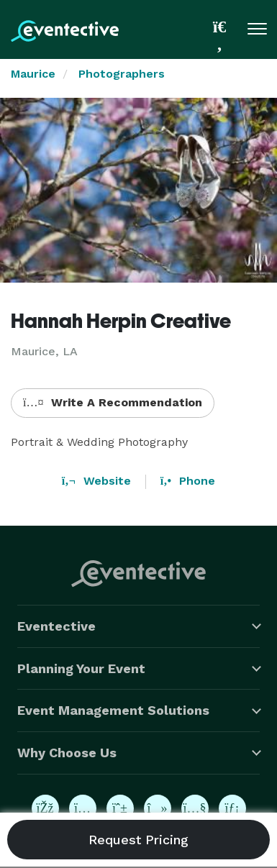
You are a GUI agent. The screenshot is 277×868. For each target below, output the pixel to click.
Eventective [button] (56, 626)
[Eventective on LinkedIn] (232, 808)
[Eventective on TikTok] (158, 808)
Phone (188, 481)
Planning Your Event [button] (81, 668)
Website (96, 481)
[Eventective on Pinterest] (120, 808)
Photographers (122, 74)
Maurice (33, 74)
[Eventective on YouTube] (195, 808)
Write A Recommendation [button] (113, 402)
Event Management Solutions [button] (113, 710)
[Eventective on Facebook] (45, 808)
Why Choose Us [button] (67, 753)
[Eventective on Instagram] (83, 808)
